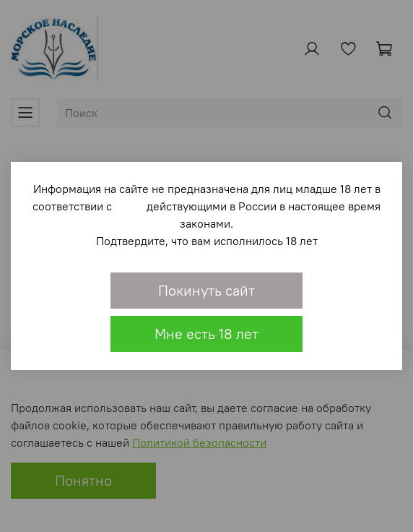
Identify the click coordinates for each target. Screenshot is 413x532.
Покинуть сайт (206, 290)
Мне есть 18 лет (206, 334)
